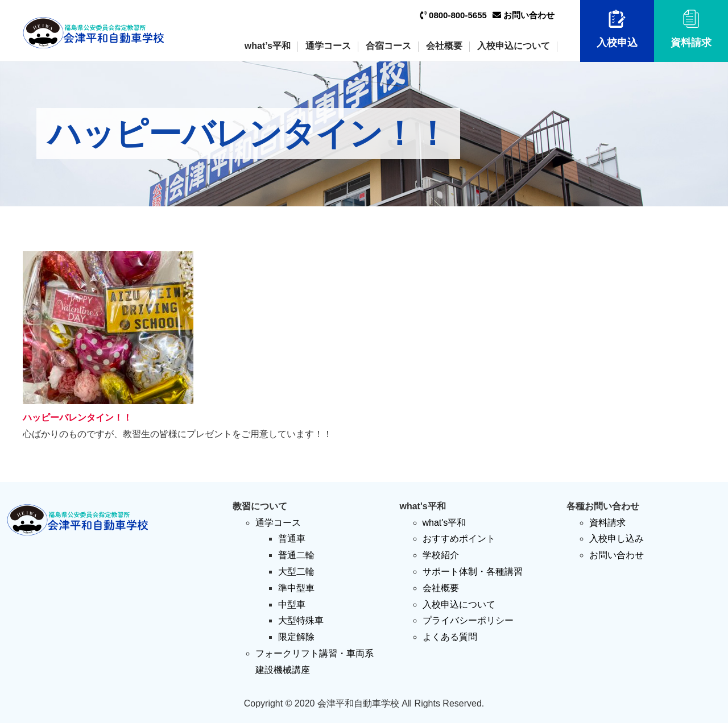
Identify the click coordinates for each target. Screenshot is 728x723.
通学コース (328, 46)
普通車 (292, 539)
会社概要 (444, 46)
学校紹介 (441, 555)
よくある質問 (450, 637)
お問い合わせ (524, 15)
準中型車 (296, 588)
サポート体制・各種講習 (473, 572)
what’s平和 (268, 46)
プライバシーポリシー (468, 620)
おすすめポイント (459, 539)
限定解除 (296, 637)
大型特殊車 (301, 620)
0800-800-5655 (454, 15)
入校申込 (617, 29)
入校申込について (514, 46)
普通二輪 (296, 555)
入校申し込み (617, 539)
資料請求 (691, 29)
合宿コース (388, 46)
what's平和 (444, 523)
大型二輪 (296, 572)
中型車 (292, 604)
